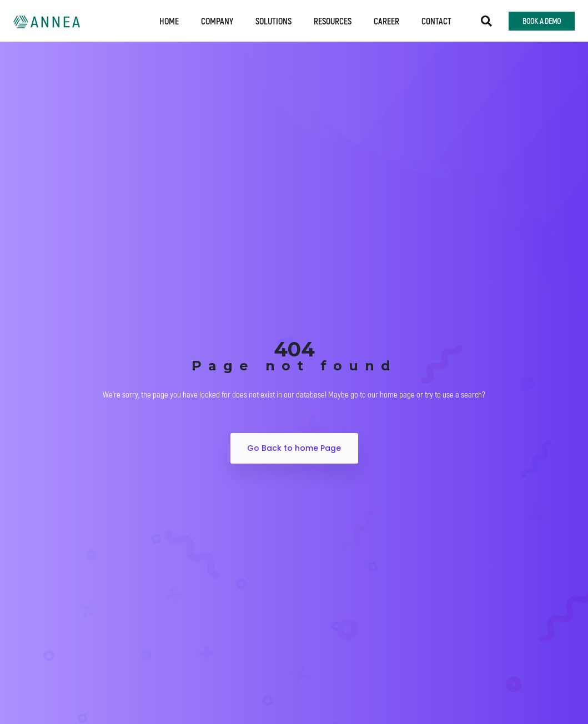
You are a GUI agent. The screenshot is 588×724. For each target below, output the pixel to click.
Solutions (273, 21)
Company (217, 21)
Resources (333, 21)
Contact (436, 21)
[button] (486, 21)
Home (169, 21)
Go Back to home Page (294, 448)
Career (386, 21)
